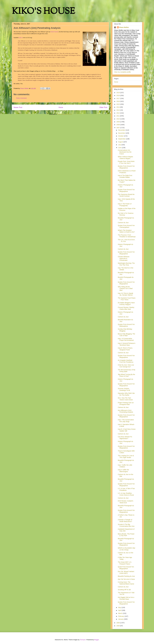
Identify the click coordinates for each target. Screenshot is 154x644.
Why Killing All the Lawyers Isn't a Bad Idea (125, 289)
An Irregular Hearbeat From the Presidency (126, 361)
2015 (118, 104)
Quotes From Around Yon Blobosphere (126, 325)
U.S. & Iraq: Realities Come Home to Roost (126, 494)
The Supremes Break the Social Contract (126, 195)
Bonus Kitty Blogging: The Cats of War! (126, 335)
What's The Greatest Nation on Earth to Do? (126, 231)
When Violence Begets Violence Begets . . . (125, 158)
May (120, 607)
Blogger (96, 640)
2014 (118, 107)
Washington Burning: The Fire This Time (126, 264)
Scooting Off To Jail (124, 590)
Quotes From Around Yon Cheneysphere (126, 226)
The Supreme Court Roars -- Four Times (127, 299)
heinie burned (54, 32)
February (121, 616)
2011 (118, 116)
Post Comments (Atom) (65, 114)
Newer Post (18, 107)
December (122, 130)
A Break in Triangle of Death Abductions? (125, 521)
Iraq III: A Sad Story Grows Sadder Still (127, 430)
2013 (118, 110)
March (120, 613)
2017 (118, 98)
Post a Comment (21, 98)
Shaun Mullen (124, 27)
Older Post (103, 107)
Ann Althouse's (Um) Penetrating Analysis (125, 411)
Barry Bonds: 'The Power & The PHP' (126, 535)
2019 (118, 93)
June (120, 148)
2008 (118, 125)
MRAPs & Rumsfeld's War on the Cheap (127, 549)
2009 (118, 122)
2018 (118, 95)
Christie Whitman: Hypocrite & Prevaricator (124, 258)
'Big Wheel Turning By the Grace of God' (126, 375)
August (121, 142)
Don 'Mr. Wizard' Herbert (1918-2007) (126, 572)
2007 (118, 128)
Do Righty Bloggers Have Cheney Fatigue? (126, 304)
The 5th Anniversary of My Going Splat (127, 371)
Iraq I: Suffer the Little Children (125, 466)
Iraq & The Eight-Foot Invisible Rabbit (125, 176)
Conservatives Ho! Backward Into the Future (125, 152)
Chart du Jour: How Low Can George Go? (126, 366)
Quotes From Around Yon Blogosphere (126, 167)
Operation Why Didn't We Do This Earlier (126, 394)
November (122, 133)
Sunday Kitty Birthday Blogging (125, 330)
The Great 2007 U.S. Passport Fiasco (125, 563)
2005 (118, 626)
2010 (118, 119)
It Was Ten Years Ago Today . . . (125, 558)
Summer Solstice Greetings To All (124, 389)
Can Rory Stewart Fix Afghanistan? (125, 438)
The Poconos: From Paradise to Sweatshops (127, 236)
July (120, 145)
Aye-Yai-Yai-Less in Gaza (126, 579)
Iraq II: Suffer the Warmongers (123, 471)
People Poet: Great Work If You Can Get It (126, 162)
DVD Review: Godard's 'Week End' (126, 502)
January (121, 619)
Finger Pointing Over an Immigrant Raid (126, 404)
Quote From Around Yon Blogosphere (126, 568)
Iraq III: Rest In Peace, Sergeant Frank (125, 349)
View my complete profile (122, 72)
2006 (118, 623)
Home (61, 107)
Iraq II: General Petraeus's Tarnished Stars (127, 344)
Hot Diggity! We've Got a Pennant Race (126, 598)
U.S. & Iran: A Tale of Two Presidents (126, 489)
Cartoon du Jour (123, 223)
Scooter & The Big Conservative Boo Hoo (126, 525)
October (121, 136)
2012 (118, 113)
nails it (21, 38)
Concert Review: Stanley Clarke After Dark (126, 308)
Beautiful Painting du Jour (126, 576)
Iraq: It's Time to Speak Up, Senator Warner (125, 294)
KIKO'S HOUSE (43, 12)
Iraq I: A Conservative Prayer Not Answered (126, 339)
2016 (118, 101)
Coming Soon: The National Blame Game (126, 583)
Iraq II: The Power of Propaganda (125, 205)
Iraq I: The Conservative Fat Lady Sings (126, 421)
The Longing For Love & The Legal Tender (126, 457)
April (120, 610)
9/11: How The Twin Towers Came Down (125, 399)
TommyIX (83, 640)
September (122, 139)
